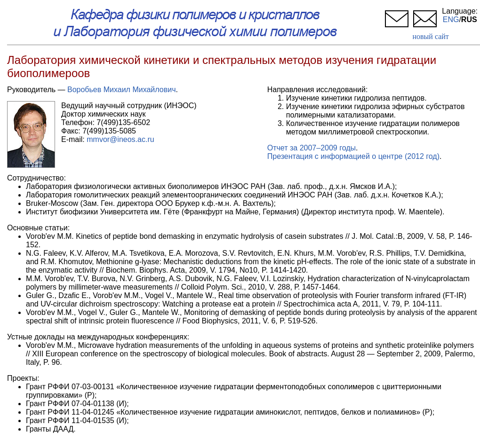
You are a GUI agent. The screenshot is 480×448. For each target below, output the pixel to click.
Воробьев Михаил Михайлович (122, 90)
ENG (451, 20)
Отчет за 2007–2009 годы (312, 148)
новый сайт (430, 36)
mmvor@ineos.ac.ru (120, 139)
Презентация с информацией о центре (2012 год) (353, 156)
